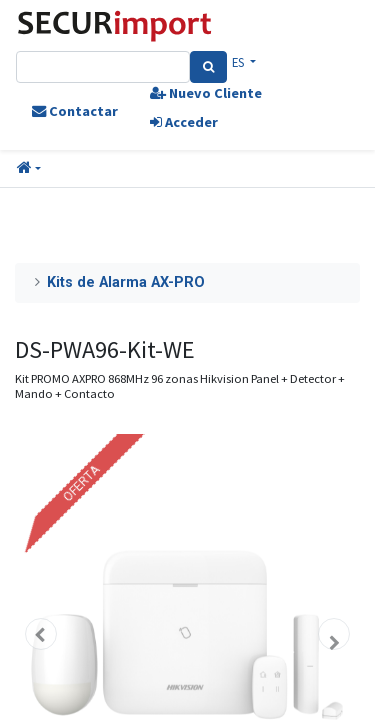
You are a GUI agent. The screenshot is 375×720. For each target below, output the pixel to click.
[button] (29, 169)
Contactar (75, 111)
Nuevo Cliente (206, 93)
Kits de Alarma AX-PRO (126, 282)
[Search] (208, 67)
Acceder (184, 122)
